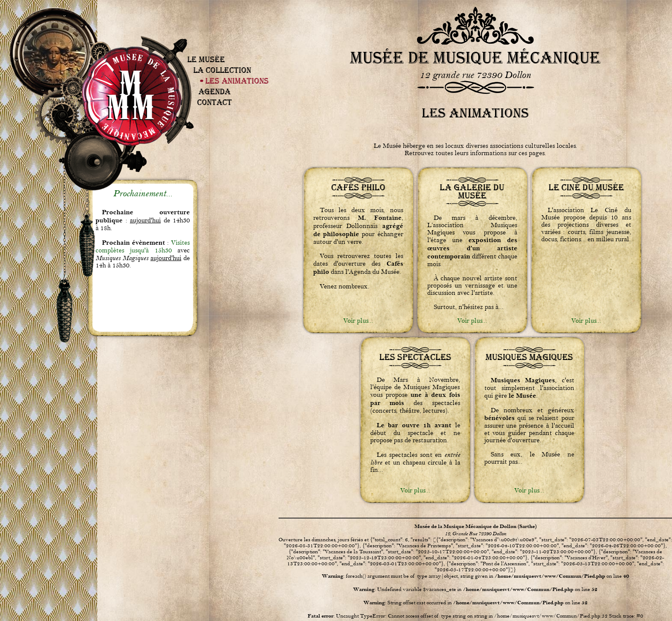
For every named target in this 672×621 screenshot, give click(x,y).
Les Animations (237, 81)
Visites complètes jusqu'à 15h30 (143, 247)
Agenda (214, 91)
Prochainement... (143, 193)
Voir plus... (358, 321)
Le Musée (206, 59)
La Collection (222, 70)
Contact (214, 102)
